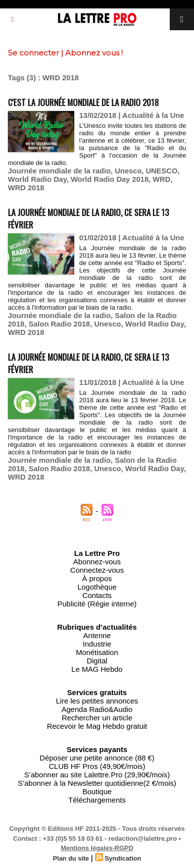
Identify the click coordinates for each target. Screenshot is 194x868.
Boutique (97, 791)
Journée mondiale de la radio (59, 171)
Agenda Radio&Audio (97, 709)
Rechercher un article (97, 718)
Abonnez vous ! (94, 53)
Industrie (97, 644)
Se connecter (33, 53)
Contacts (97, 595)
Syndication (123, 858)
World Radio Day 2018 (110, 179)
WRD (162, 179)
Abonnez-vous (97, 562)
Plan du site (71, 858)
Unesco (128, 171)
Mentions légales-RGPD (97, 848)
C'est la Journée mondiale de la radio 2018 (83, 102)
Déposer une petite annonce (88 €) (97, 758)
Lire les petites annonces (97, 701)
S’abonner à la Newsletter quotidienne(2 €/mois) (97, 783)
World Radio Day (37, 179)
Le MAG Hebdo (97, 669)
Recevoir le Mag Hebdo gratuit (97, 726)
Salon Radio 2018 (59, 324)
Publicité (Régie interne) (97, 604)
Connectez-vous (97, 570)
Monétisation (97, 652)
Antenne (97, 635)
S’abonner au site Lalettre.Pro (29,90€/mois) (97, 775)
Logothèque (97, 587)
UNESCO (161, 171)
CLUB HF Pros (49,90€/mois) (97, 766)
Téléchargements (97, 800)
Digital (97, 661)
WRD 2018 (26, 188)
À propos (97, 578)
